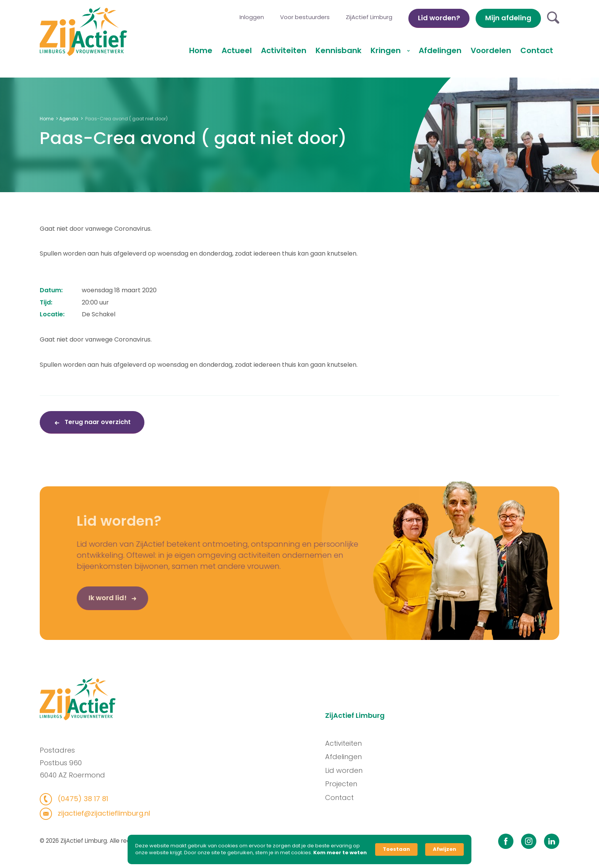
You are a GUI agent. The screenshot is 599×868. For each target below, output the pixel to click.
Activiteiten (284, 50)
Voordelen (491, 50)
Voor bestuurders (305, 17)
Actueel (237, 50)
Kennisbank (338, 50)
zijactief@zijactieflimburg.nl (100, 813)
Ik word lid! (97, 600)
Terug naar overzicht (97, 422)
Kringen (387, 50)
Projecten (344, 784)
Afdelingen (440, 50)
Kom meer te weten (340, 853)
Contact (537, 50)
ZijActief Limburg (369, 17)
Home (201, 50)
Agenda (69, 119)
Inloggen (252, 17)
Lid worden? (439, 18)
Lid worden (347, 770)
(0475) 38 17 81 (79, 799)
